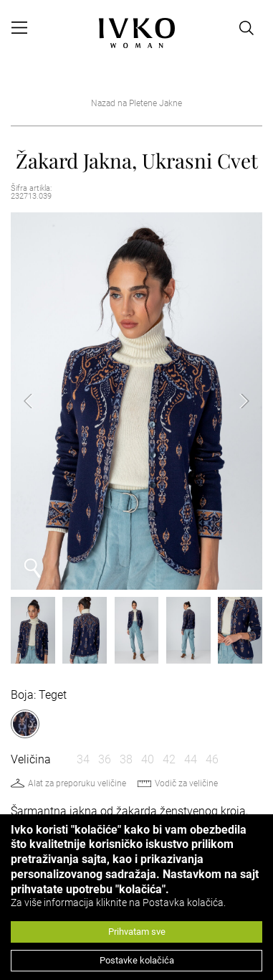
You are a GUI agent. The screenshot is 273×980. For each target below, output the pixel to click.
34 (83, 759)
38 (126, 759)
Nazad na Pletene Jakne (136, 103)
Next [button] (234, 401)
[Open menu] (19, 28)
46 (212, 759)
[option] (136, 401)
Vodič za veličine (186, 783)
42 (169, 759)
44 (191, 759)
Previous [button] (39, 401)
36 (105, 759)
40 (148, 759)
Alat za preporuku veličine (77, 783)
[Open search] (246, 28)
